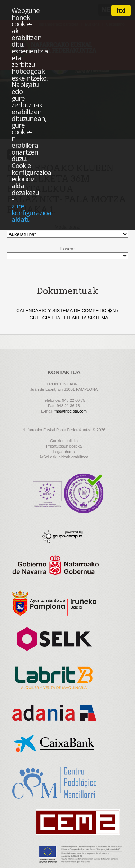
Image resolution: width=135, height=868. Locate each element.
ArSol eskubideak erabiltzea (64, 457)
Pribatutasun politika (64, 446)
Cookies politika (64, 441)
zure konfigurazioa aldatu (31, 212)
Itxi (121, 10)
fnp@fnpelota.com (70, 411)
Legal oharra (64, 452)
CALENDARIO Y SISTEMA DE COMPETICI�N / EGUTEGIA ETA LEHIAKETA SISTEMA (67, 314)
